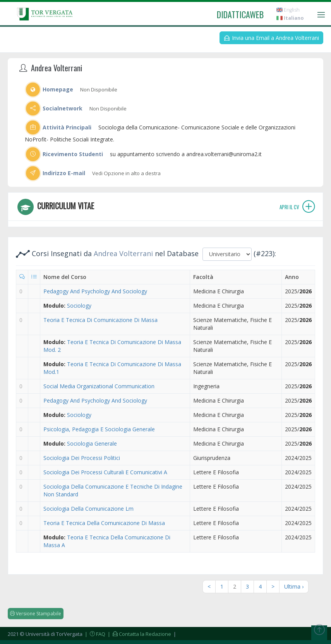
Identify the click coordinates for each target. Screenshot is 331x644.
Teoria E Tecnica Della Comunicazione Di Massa (104, 523)
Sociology (79, 306)
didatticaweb (240, 14)
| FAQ (94, 634)
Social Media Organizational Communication (99, 386)
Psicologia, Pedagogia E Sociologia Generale (99, 429)
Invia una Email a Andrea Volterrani (272, 38)
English (288, 10)
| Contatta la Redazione (139, 634)
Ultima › (294, 586)
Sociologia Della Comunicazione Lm (88, 509)
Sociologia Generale (92, 443)
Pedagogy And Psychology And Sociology (95, 291)
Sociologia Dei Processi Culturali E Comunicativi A (105, 472)
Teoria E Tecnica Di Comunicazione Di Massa (100, 320)
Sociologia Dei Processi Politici (82, 458)
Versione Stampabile (36, 614)
